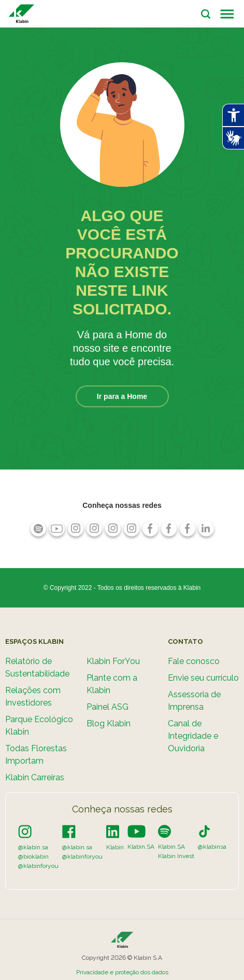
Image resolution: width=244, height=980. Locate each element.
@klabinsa (212, 847)
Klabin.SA (141, 847)
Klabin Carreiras (35, 777)
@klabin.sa (33, 847)
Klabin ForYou (113, 661)
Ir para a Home (122, 396)
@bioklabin (33, 857)
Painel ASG (107, 707)
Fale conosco (194, 661)
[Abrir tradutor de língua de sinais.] (233, 138)
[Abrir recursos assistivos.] (233, 115)
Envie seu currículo (203, 678)
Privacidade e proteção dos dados (122, 972)
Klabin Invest (176, 856)
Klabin (115, 847)
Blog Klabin (109, 723)
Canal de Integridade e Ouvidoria (193, 736)
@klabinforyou (38, 866)
